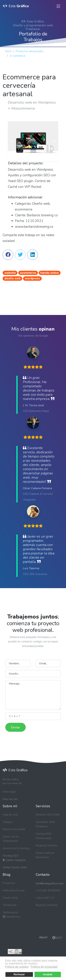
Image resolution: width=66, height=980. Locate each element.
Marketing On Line (14, 890)
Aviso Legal (9, 792)
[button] (12, 141)
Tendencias (10, 905)
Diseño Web (10, 898)
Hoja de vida (10, 815)
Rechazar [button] (19, 974)
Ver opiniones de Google (33, 336)
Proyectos (9, 883)
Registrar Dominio (47, 846)
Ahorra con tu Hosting (16, 848)
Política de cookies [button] (17, 967)
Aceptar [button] (48, 974)
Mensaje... (33, 695)
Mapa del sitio (10, 799)
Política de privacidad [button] (44, 967)
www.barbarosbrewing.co (34, 227)
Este (16, 6)
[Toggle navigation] (58, 6)
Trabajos (8, 822)
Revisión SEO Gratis (48, 815)
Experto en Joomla (14, 829)
